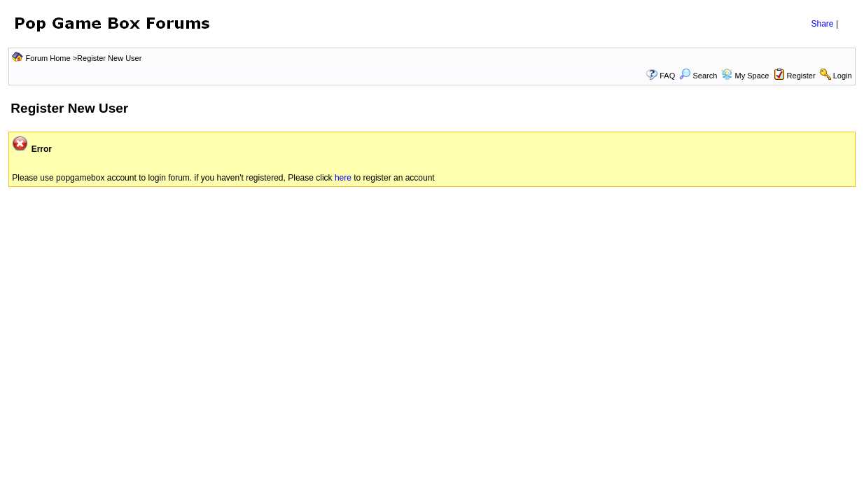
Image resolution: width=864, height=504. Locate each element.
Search (698, 76)
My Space (752, 76)
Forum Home (48, 58)
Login (843, 76)
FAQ (667, 76)
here (344, 178)
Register (801, 76)
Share (823, 24)
